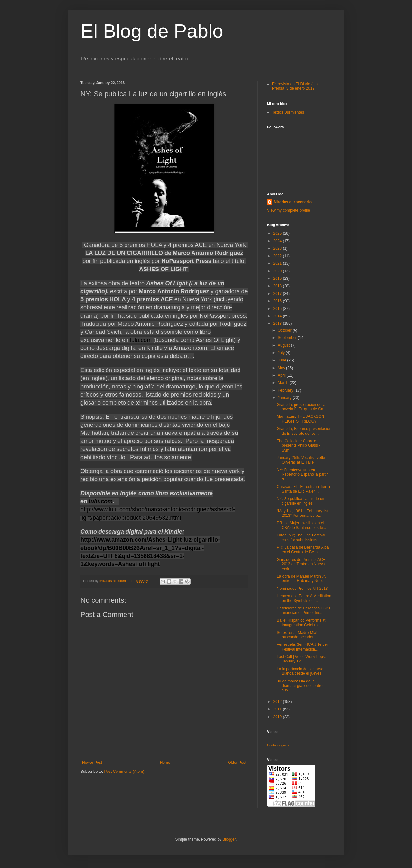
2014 (278, 316)
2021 (278, 263)
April (282, 375)
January (285, 398)
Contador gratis (278, 745)
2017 (278, 294)
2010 (278, 717)
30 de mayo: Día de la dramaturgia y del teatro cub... (300, 686)
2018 (278, 286)
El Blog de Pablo (152, 31)
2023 (278, 248)
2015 (278, 309)
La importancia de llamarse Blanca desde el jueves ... (301, 671)
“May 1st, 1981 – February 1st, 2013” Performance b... (303, 513)
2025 (278, 233)
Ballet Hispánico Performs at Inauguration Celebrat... (301, 623)
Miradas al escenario (293, 202)
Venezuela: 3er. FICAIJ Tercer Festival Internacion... (302, 647)
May (282, 368)
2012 (278, 702)
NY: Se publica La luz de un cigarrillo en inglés (300, 501)
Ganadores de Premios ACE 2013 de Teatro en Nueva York (301, 564)
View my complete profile (289, 210)
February (286, 390)
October (285, 330)
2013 (278, 324)
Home (165, 763)
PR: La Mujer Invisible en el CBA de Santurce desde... (301, 525)
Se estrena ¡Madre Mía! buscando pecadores (297, 635)
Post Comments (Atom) (124, 772)
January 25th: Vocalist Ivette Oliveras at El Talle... (301, 460)
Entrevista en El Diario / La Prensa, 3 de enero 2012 (295, 86)
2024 (278, 241)
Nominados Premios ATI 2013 (302, 589)
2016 (278, 301)
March (284, 383)
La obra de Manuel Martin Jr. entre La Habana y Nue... (301, 579)
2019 (278, 279)
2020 (278, 271)
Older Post (237, 763)
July (282, 353)
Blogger (229, 839)
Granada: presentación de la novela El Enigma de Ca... (302, 407)
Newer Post (92, 763)
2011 (278, 709)
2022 (278, 256)
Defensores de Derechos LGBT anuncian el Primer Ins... (304, 610)
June (282, 360)
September (288, 338)
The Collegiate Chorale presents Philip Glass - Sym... (299, 446)
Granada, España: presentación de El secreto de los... (304, 431)
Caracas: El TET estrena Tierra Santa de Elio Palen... (303, 489)
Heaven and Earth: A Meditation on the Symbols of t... (304, 598)
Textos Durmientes (288, 112)
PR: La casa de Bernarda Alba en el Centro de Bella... (303, 550)
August (284, 345)
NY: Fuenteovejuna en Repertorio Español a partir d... (302, 475)
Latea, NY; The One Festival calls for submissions (301, 537)
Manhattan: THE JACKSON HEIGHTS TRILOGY (300, 419)
